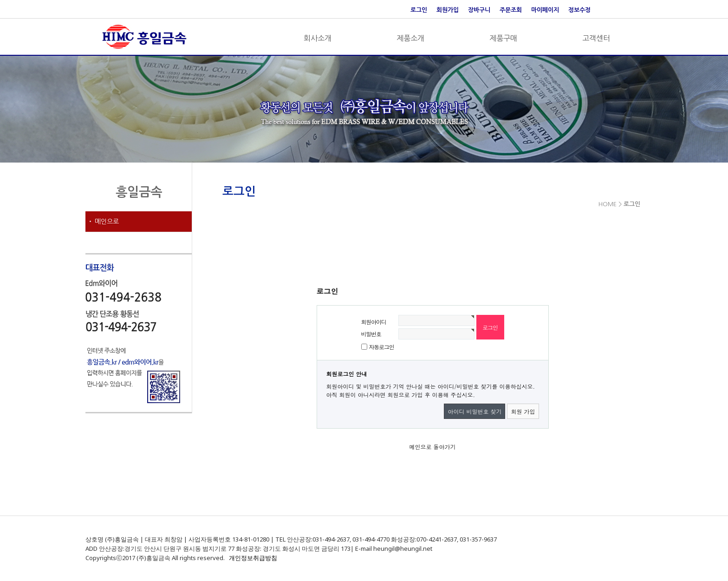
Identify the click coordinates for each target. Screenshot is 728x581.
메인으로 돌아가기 (432, 447)
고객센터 (596, 38)
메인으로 (107, 222)
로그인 (419, 10)
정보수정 (579, 10)
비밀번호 (371, 334)
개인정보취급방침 (253, 558)
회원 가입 (523, 411)
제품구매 (503, 38)
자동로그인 (382, 347)
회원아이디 (374, 322)
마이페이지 (545, 10)
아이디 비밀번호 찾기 (474, 411)
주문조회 (511, 10)
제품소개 (410, 38)
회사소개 (318, 38)
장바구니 (479, 10)
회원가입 (448, 10)
